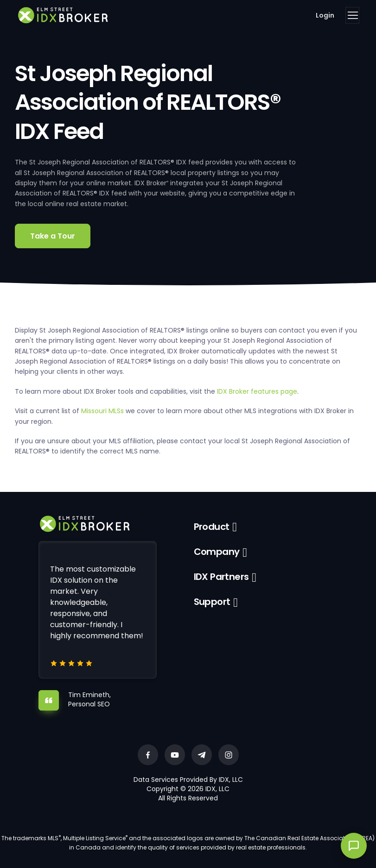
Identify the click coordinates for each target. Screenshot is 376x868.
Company (217, 552)
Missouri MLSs (102, 411)
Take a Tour (53, 236)
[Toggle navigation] (352, 15)
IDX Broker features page (257, 391)
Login (325, 15)
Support (212, 602)
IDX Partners (221, 577)
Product (212, 527)
